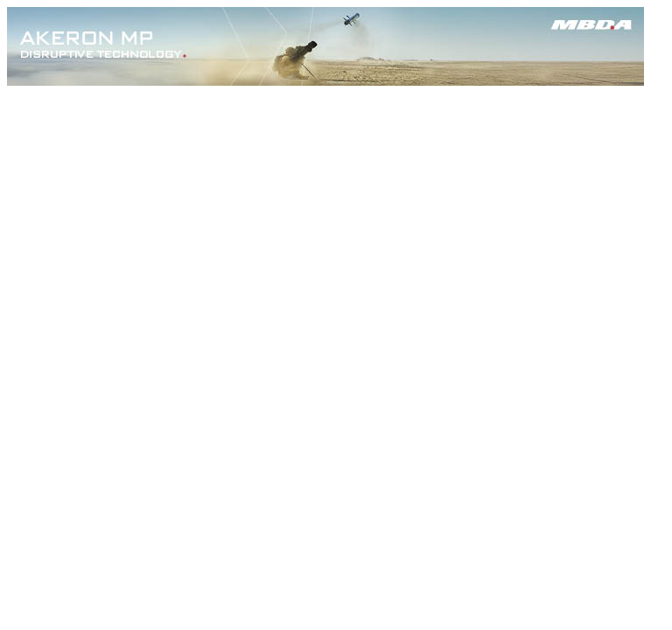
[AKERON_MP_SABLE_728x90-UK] (325, 81)
